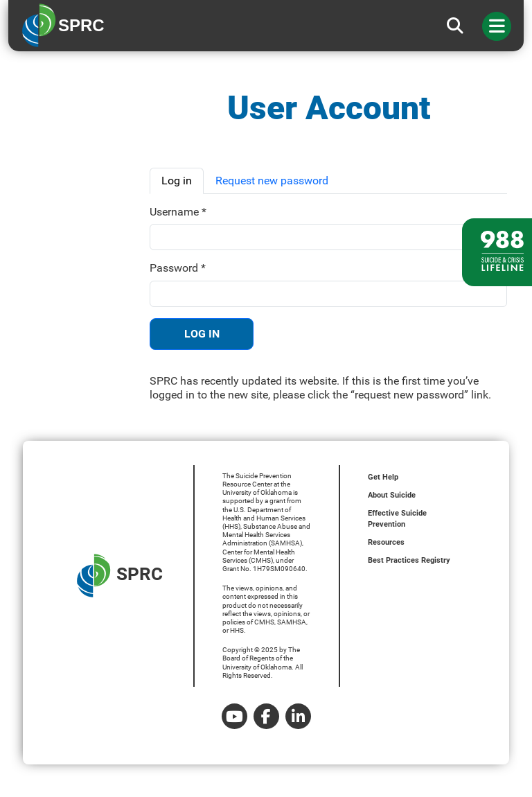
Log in (202, 334)
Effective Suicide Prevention (397, 519)
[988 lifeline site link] (497, 252)
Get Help (383, 477)
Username (178, 212)
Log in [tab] (177, 181)
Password (178, 268)
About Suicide (392, 495)
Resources (386, 542)
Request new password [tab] (272, 181)
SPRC (120, 576)
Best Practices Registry (409, 560)
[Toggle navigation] (497, 26)
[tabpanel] (328, 304)
